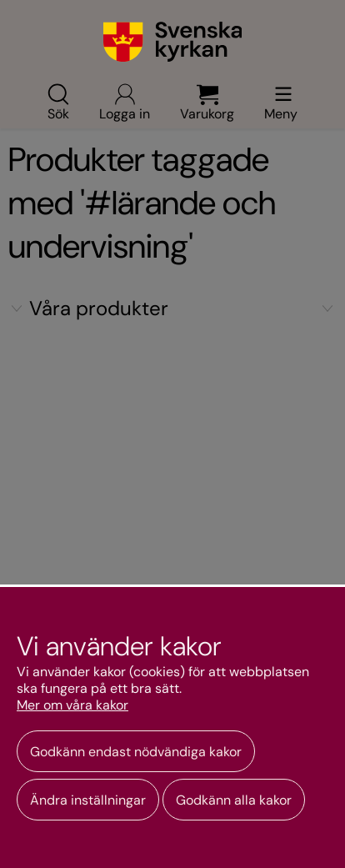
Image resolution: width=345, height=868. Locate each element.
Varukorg (207, 102)
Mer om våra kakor (72, 705)
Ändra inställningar (88, 800)
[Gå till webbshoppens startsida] (173, 42)
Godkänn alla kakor (234, 800)
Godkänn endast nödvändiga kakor (136, 752)
